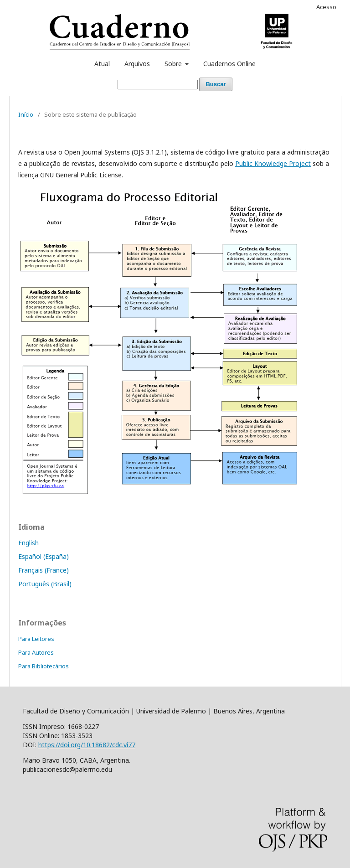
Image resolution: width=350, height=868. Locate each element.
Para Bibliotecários (44, 666)
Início (26, 114)
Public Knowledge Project (273, 163)
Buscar (216, 84)
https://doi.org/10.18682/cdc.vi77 (87, 745)
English (28, 543)
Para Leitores (36, 639)
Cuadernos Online (229, 64)
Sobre (174, 64)
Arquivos (137, 64)
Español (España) (44, 556)
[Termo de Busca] (158, 85)
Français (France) (44, 570)
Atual (102, 64)
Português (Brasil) (45, 584)
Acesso (326, 7)
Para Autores (36, 652)
